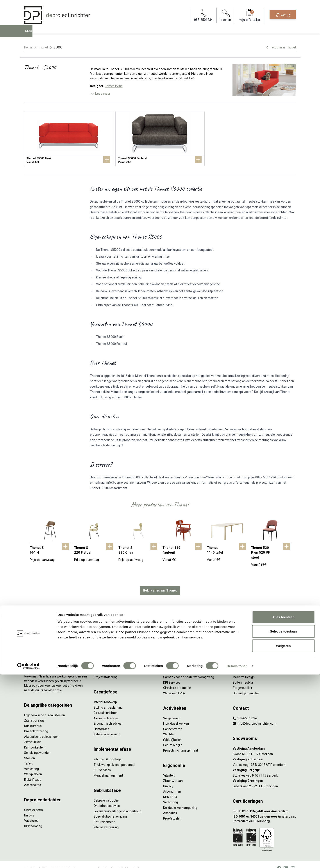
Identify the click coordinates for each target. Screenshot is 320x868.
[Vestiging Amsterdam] (264, 740)
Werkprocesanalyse (107, 636)
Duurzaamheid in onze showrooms (187, 641)
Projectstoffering (36, 722)
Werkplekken (33, 765)
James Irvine (114, 86)
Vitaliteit (169, 766)
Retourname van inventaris (112, 663)
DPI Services (102, 761)
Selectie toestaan (283, 825)
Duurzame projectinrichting (182, 663)
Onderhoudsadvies (107, 797)
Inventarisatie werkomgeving (114, 631)
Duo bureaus (33, 717)
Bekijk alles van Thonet (160, 582)
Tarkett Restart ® (175, 658)
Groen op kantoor (245, 658)
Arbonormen (172, 783)
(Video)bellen (172, 731)
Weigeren (283, 839)
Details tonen (237, 859)
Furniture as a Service (109, 641)
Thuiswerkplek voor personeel (114, 756)
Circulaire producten (177, 679)
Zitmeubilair (32, 733)
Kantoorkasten (34, 738)
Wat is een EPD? (174, 684)
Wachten (169, 725)
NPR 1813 (170, 788)
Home (28, 47)
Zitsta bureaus (34, 712)
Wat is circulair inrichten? (180, 631)
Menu (30, 34)
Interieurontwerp (105, 693)
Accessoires (33, 776)
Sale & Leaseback (106, 652)
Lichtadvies (101, 720)
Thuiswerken (242, 641)
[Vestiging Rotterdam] (264, 751)
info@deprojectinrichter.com (255, 715)
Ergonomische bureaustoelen (45, 706)
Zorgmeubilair (242, 679)
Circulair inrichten (106, 704)
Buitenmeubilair (244, 674)
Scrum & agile (173, 736)
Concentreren (173, 720)
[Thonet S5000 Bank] (69, 139)
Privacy (168, 777)
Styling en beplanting (108, 699)
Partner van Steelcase (248, 663)
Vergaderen (171, 709)
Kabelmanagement (107, 725)
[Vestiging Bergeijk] (264, 761)
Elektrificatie (33, 771)
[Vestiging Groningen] (264, 772)
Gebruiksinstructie (106, 791)
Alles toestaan (283, 810)
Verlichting (31, 760)
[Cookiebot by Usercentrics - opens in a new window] (28, 859)
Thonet (43, 47)
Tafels (29, 755)
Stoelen (29, 749)
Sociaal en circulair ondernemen (185, 636)
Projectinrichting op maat (181, 741)
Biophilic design (243, 647)
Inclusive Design (244, 668)
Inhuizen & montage (108, 750)
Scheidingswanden (37, 744)
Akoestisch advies (106, 709)
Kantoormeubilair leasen (111, 647)
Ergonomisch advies (108, 715)
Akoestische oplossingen (41, 728)
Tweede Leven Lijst (176, 647)
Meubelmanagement (108, 766)
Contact (283, 15)
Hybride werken (243, 636)
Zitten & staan (173, 772)
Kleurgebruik (241, 652)
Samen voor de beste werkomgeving (189, 668)
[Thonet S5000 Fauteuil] (160, 139)
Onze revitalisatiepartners (181, 652)
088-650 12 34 (245, 709)
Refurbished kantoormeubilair (114, 658)
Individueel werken (176, 715)
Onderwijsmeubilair (246, 684)
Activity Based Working (248, 631)
